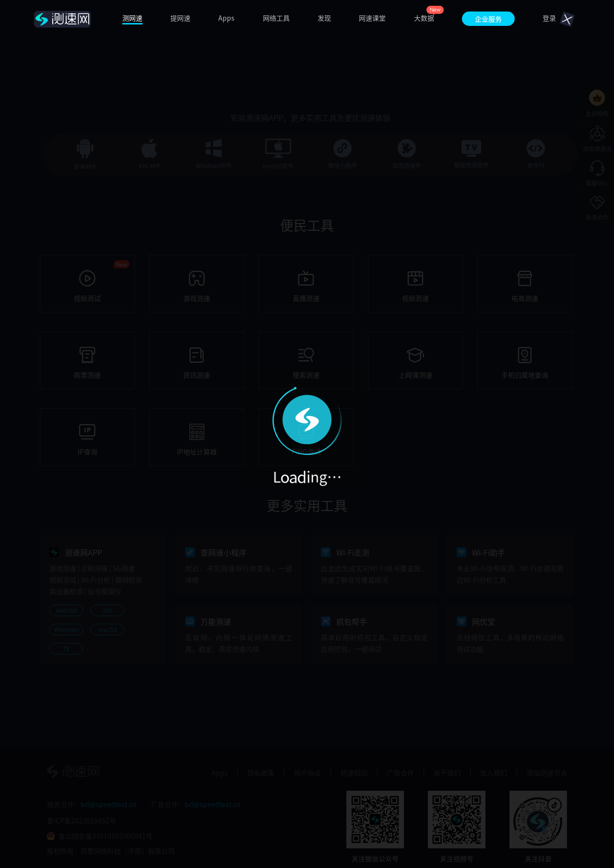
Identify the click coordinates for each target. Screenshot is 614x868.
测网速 (132, 18)
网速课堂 (372, 18)
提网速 (180, 18)
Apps (226, 18)
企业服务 (488, 19)
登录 (549, 18)
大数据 (424, 18)
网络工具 (276, 18)
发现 (324, 18)
